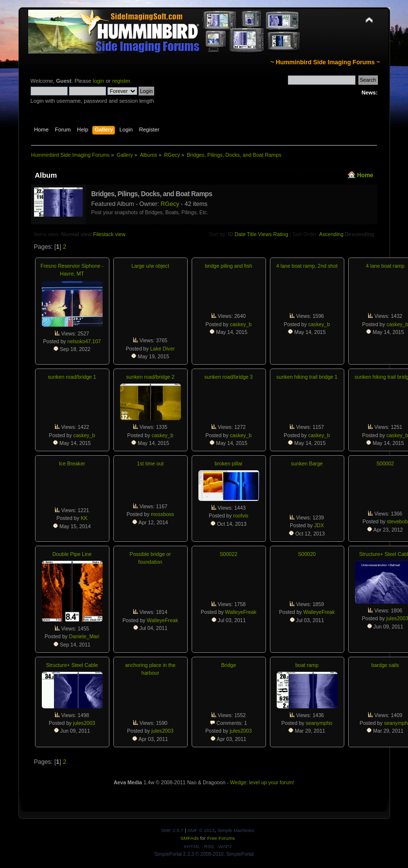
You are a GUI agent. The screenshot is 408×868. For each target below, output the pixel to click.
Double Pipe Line (72, 554)
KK (84, 518)
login (99, 81)
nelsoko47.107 (84, 341)
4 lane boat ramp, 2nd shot (307, 266)
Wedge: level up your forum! (262, 782)
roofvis (240, 516)
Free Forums (221, 838)
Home (365, 175)
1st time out (151, 463)
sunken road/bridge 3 (229, 377)
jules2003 (84, 723)
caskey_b (241, 324)
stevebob (398, 521)
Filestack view (109, 234)
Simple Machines (236, 830)
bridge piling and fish (228, 266)
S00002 (385, 463)
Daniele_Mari (84, 636)
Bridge (229, 665)
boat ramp (307, 665)
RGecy (170, 204)
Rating (281, 234)
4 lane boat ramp (385, 266)
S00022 (229, 554)
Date (240, 234)
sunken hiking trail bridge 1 (307, 377)
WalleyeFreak (162, 620)
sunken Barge (307, 463)
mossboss (162, 514)
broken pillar (229, 463)
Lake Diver (163, 349)
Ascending (331, 234)
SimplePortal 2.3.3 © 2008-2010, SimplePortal (204, 854)
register (121, 81)
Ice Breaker (72, 463)
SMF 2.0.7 (172, 830)
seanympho (319, 723)
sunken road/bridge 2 (150, 377)
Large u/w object (150, 266)
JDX (319, 525)
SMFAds (190, 838)
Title (252, 234)
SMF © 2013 (201, 830)
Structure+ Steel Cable (72, 665)
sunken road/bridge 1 (72, 377)
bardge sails (385, 665)
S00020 (307, 554)
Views (265, 234)
